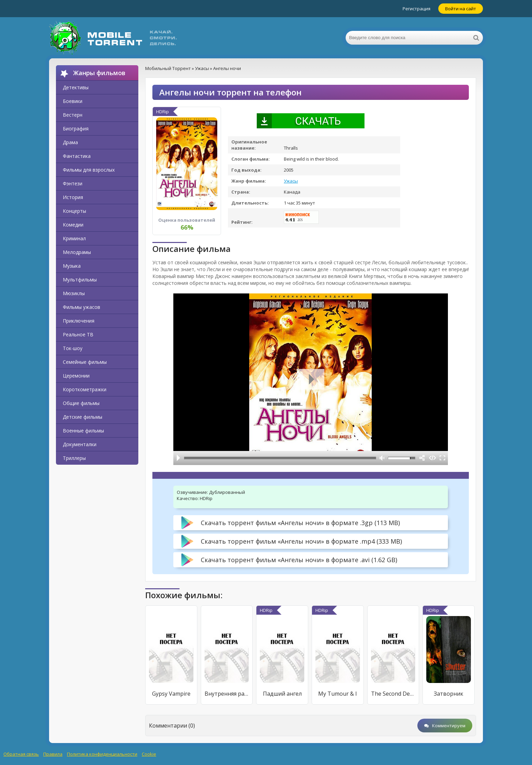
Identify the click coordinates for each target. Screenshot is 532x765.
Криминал (74, 238)
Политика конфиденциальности (102, 754)
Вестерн (73, 115)
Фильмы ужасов (82, 307)
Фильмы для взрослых (89, 170)
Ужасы (291, 181)
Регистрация (417, 9)
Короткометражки (85, 389)
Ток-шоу (73, 348)
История (73, 197)
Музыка (72, 266)
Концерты (74, 211)
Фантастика (77, 156)
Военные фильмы (83, 431)
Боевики (73, 101)
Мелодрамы (77, 252)
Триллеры (74, 458)
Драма (70, 142)
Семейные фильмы (85, 362)
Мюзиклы (74, 293)
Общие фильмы (81, 403)
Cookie (149, 754)
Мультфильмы (80, 280)
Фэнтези (73, 183)
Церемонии (76, 376)
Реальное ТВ (78, 334)
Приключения (79, 321)
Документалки (80, 444)
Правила (53, 754)
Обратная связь (21, 754)
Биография (76, 129)
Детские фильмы (83, 417)
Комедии (73, 225)
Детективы (76, 87)
